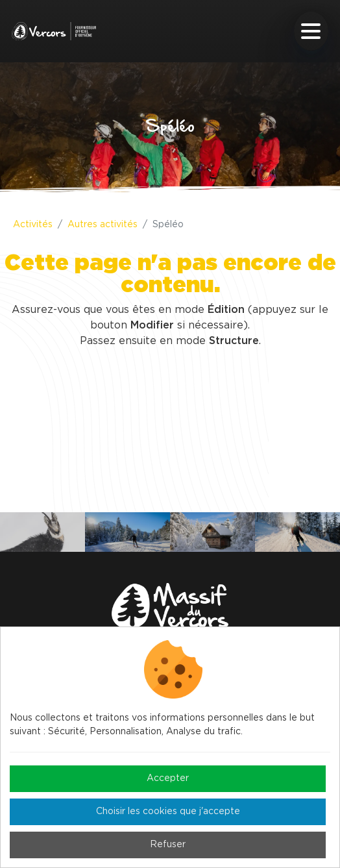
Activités (33, 225)
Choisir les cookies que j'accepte (168, 812)
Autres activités (103, 225)
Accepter (168, 778)
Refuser (168, 845)
